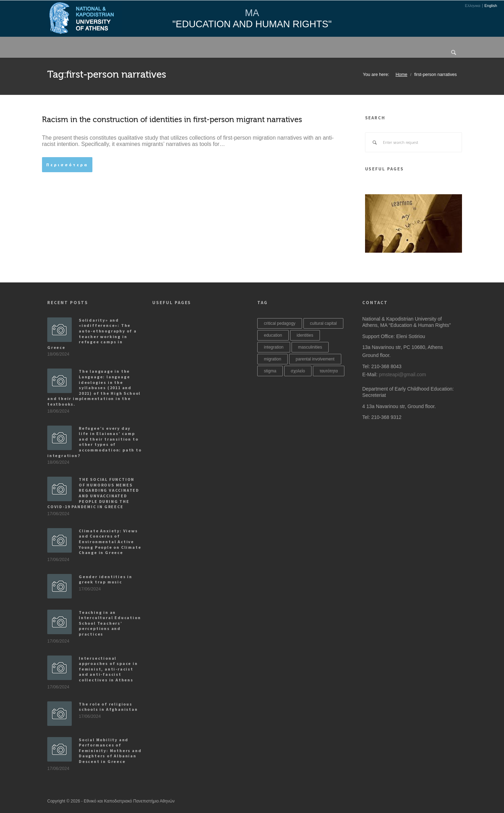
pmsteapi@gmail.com (402, 374)
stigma (270, 371)
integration (274, 347)
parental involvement (315, 359)
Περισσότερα (67, 165)
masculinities (310, 347)
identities (305, 335)
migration (272, 359)
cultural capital (324, 323)
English (491, 6)
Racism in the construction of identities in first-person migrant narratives (172, 120)
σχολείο (298, 371)
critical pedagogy (280, 323)
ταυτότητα (329, 371)
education (273, 335)
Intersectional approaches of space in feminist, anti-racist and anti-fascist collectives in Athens (108, 669)
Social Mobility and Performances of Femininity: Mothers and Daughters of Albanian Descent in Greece (110, 751)
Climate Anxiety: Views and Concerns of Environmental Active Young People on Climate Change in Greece (110, 542)
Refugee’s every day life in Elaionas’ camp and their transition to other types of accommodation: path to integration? (94, 442)
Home (401, 75)
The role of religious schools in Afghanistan (108, 707)
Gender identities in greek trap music (106, 579)
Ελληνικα (472, 6)
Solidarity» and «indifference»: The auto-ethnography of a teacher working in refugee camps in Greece (92, 334)
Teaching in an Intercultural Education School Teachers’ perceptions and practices (110, 623)
